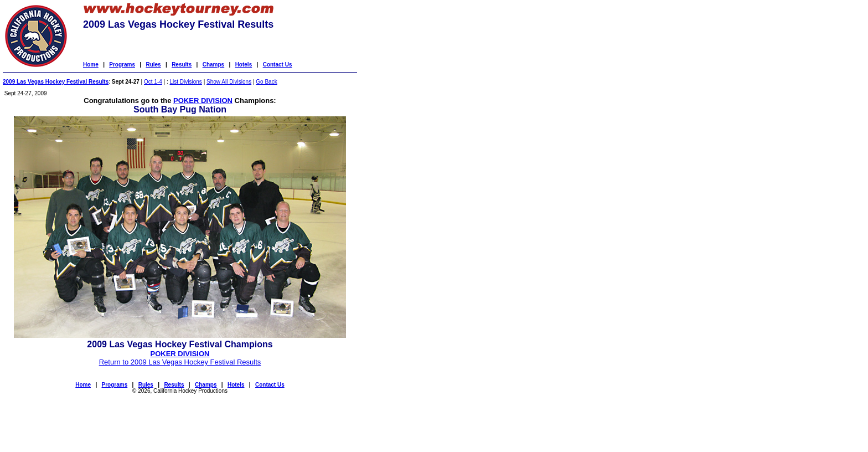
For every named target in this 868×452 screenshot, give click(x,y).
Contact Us (278, 65)
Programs (122, 65)
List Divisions (186, 82)
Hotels (244, 65)
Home (91, 65)
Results (182, 65)
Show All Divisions (229, 82)
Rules (153, 65)
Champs (213, 65)
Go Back (266, 82)
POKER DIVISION (203, 101)
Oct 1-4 (153, 82)
